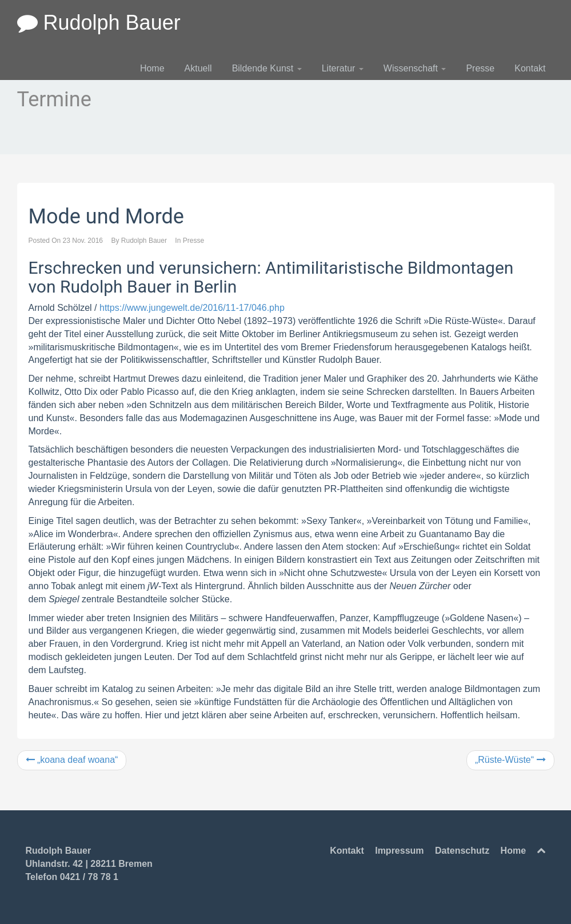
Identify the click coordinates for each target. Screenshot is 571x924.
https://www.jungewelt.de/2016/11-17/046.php (192, 308)
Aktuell (198, 68)
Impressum (399, 851)
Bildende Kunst (267, 68)
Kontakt (530, 68)
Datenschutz (462, 851)
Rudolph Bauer (99, 23)
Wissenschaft (415, 68)
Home (152, 68)
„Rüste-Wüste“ (510, 760)
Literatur (343, 68)
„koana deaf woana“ (72, 760)
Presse (480, 68)
